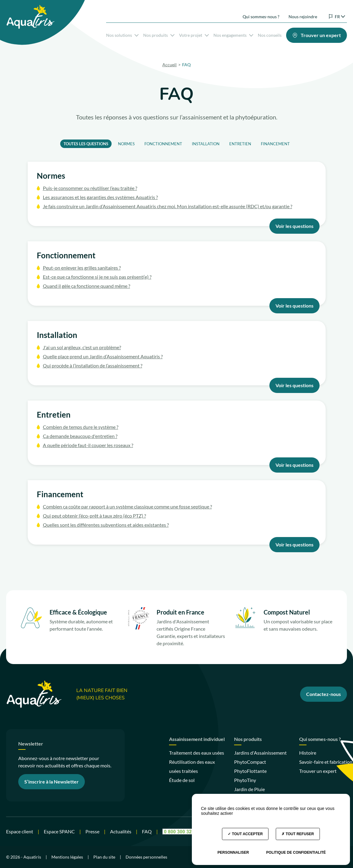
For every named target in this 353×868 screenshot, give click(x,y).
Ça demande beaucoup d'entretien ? (80, 436)
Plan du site (104, 857)
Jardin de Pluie (249, 789)
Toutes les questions (86, 144)
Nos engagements (233, 34)
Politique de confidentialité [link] (296, 852)
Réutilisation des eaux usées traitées (192, 766)
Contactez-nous (324, 694)
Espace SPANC (59, 831)
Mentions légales (67, 857)
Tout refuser (298, 834)
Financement (275, 144)
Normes (126, 144)
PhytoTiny (245, 780)
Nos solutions (122, 34)
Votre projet (194, 34)
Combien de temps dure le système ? (81, 427)
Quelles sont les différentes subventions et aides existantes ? (106, 525)
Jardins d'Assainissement (260, 753)
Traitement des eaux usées (197, 753)
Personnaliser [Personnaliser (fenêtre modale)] (233, 852)
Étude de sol (182, 780)
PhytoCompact (250, 762)
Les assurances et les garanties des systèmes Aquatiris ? (100, 197)
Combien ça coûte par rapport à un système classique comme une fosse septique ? (127, 506)
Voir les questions (294, 226)
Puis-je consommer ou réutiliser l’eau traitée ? (90, 188)
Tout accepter (245, 834)
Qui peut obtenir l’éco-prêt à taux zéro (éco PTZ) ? (94, 516)
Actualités (121, 831)
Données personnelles (146, 857)
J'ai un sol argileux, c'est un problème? (82, 347)
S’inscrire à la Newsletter (52, 782)
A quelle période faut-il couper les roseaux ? (88, 445)
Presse (92, 831)
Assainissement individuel (197, 739)
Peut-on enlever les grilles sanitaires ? (82, 268)
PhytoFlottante (250, 771)
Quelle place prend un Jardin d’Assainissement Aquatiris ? (103, 356)
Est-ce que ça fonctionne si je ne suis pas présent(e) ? (97, 277)
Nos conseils (270, 34)
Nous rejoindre (303, 12)
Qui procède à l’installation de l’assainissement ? (93, 365)
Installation (206, 144)
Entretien (240, 144)
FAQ (147, 831)
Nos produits (159, 34)
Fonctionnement (163, 144)
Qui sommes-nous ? (261, 12)
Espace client (20, 831)
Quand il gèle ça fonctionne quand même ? (87, 286)
